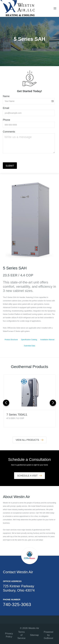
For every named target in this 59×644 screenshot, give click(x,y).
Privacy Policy (9, 635)
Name (6, 96)
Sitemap (34, 635)
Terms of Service (21, 635)
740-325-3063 (17, 604)
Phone (6, 120)
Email (6, 108)
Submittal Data (30, 346)
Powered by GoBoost (49, 635)
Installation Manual (47, 340)
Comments (9, 132)
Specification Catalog (29, 340)
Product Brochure (11, 340)
